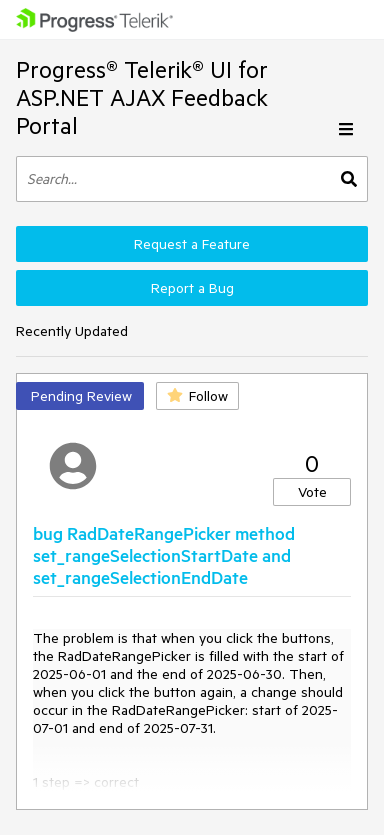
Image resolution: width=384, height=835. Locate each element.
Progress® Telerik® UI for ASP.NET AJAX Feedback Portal (142, 97)
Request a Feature (192, 244)
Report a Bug (192, 288)
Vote (312, 492)
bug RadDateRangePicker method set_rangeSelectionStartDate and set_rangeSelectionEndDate (164, 555)
